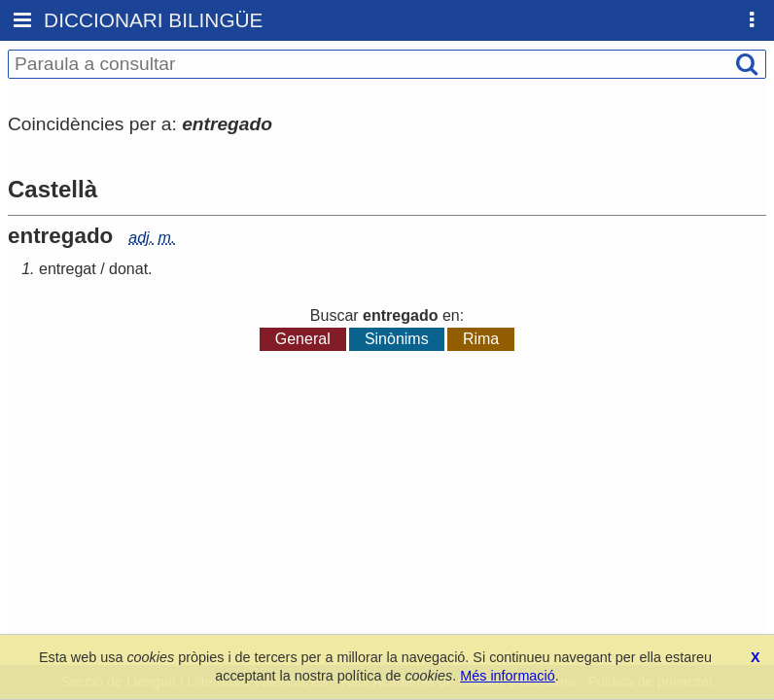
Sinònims (397, 339)
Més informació (508, 676)
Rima (481, 339)
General (303, 339)
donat (128, 269)
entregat (68, 269)
